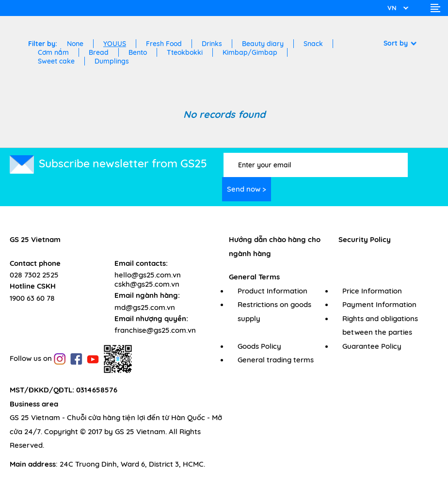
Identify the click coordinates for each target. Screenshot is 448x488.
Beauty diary (263, 44)
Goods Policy (259, 346)
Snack (313, 44)
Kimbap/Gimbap (250, 52)
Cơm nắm (53, 52)
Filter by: (43, 44)
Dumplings (112, 61)
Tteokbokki (185, 52)
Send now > (247, 189)
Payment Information (379, 304)
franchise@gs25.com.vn (155, 330)
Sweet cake (56, 61)
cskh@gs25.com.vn (147, 284)
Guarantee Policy (372, 346)
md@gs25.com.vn (145, 307)
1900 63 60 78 (32, 298)
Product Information (272, 291)
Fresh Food (164, 44)
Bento (138, 52)
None (75, 44)
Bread (99, 52)
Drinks (212, 44)
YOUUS (115, 44)
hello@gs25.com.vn (148, 275)
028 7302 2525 (34, 275)
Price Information (372, 291)
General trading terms (276, 360)
